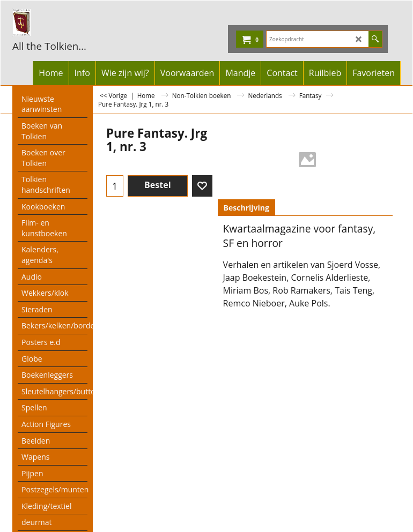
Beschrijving (246, 208)
